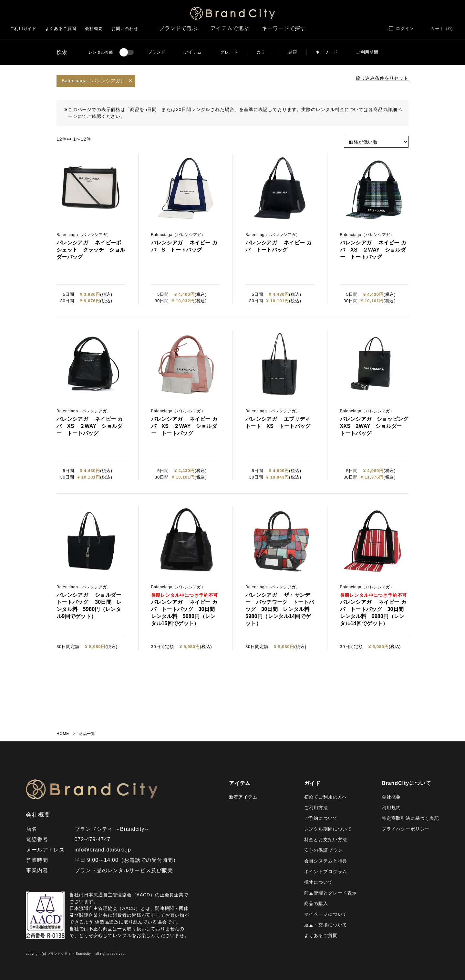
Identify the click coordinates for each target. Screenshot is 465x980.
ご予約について (321, 818)
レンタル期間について (328, 829)
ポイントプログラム (326, 872)
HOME (63, 734)
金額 (293, 52)
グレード (229, 52)
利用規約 (391, 808)
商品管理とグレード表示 (331, 893)
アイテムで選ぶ (230, 28)
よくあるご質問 (61, 29)
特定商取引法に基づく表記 (410, 818)
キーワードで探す (284, 28)
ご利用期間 (367, 52)
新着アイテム (243, 797)
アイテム (193, 52)
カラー (263, 52)
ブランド (157, 52)
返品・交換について (326, 925)
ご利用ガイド (23, 29)
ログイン (405, 29)
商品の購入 (316, 903)
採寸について (319, 882)
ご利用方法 (316, 808)
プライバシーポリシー (406, 829)
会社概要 (94, 29)
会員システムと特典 (326, 861)
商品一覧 (87, 734)
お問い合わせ (125, 29)
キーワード (327, 52)
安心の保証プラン (323, 850)
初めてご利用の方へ (326, 797)
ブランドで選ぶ (178, 28)
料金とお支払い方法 (326, 840)
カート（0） (443, 29)
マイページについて (326, 914)
